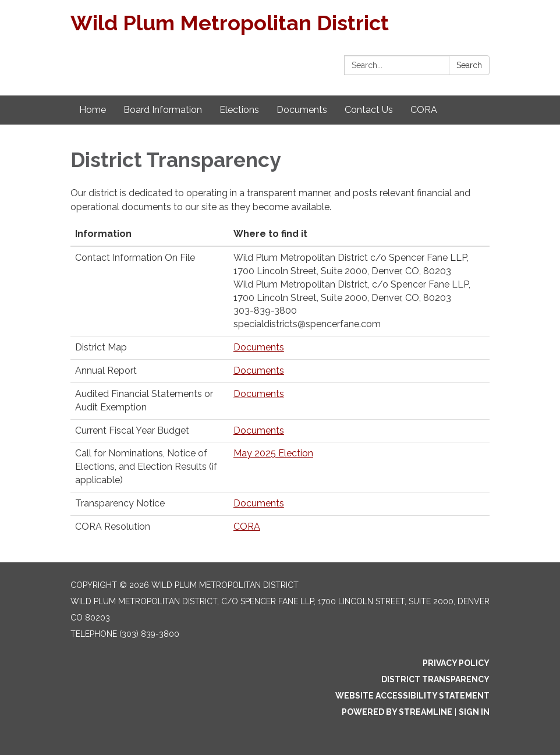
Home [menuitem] (93, 110)
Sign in (474, 712)
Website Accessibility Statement (412, 696)
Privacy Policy (456, 663)
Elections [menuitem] (239, 110)
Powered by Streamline (397, 712)
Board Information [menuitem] (163, 110)
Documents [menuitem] (302, 110)
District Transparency (435, 679)
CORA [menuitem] (424, 110)
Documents (259, 347)
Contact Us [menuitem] (369, 110)
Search (469, 65)
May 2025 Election (273, 453)
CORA (247, 527)
